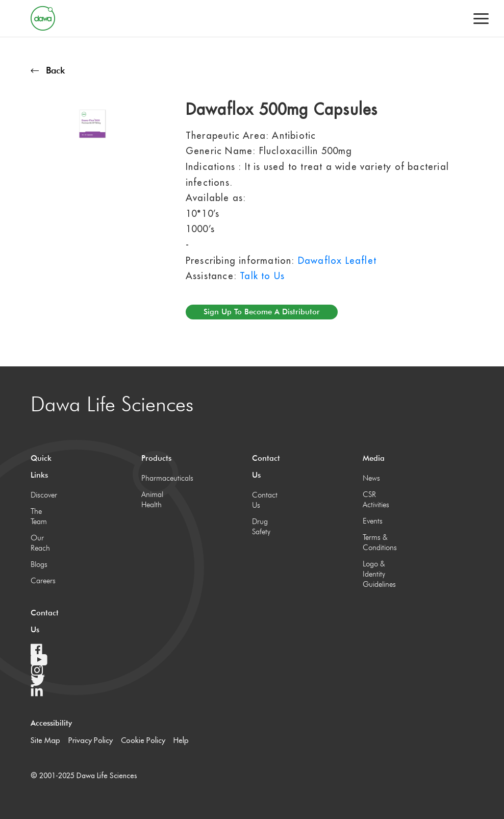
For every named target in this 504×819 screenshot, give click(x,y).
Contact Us (265, 500)
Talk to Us (262, 276)
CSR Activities (376, 500)
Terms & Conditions (376, 542)
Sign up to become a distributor (262, 312)
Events (373, 521)
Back (48, 70)
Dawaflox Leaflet (337, 260)
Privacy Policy (91, 740)
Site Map (45, 740)
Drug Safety (261, 527)
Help (181, 740)
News (371, 478)
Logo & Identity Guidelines (376, 574)
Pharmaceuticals (155, 478)
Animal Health (152, 500)
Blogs (39, 564)
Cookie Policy (143, 740)
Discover (44, 495)
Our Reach (40, 543)
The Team (39, 516)
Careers (43, 581)
